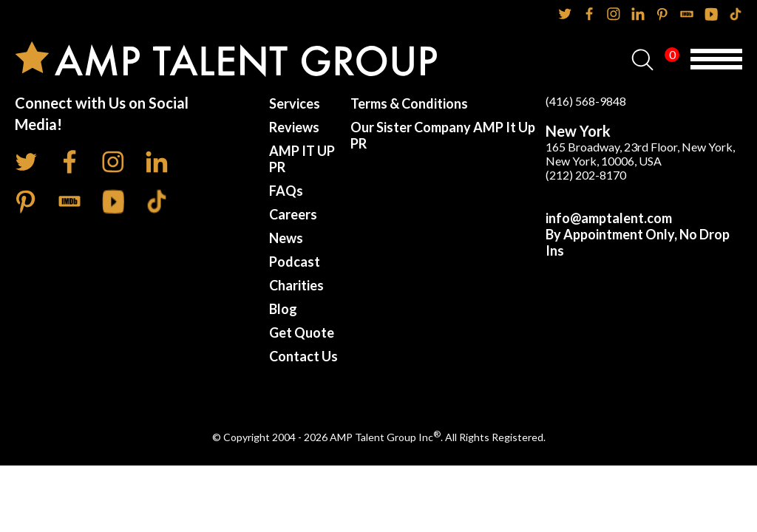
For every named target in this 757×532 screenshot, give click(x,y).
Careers (293, 214)
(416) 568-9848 (586, 101)
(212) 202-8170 (586, 175)
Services (295, 103)
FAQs (286, 191)
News (286, 238)
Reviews (294, 127)
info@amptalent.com (609, 218)
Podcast (295, 262)
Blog (283, 309)
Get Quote (302, 332)
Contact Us (303, 356)
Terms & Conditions (409, 103)
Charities (296, 285)
